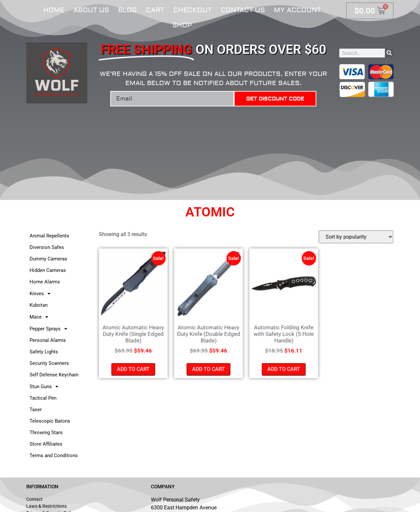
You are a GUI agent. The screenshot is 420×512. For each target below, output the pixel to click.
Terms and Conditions (54, 456)
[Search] (389, 53)
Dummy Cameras (48, 259)
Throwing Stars (46, 433)
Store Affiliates (46, 444)
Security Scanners (49, 363)
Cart (155, 10)
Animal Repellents (49, 236)
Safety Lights (44, 352)
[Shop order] (354, 238)
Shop (182, 25)
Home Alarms (45, 282)
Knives (42, 294)
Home (54, 10)
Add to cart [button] (135, 368)
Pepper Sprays (50, 329)
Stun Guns (46, 387)
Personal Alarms (48, 340)
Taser (36, 410)
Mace (41, 317)
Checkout (192, 10)
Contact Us (243, 10)
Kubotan (39, 305)
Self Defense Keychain (54, 375)
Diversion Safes (47, 247)
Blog (127, 10)
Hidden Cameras (48, 270)
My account (297, 10)
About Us (91, 10)
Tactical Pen (43, 398)
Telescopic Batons (50, 421)
